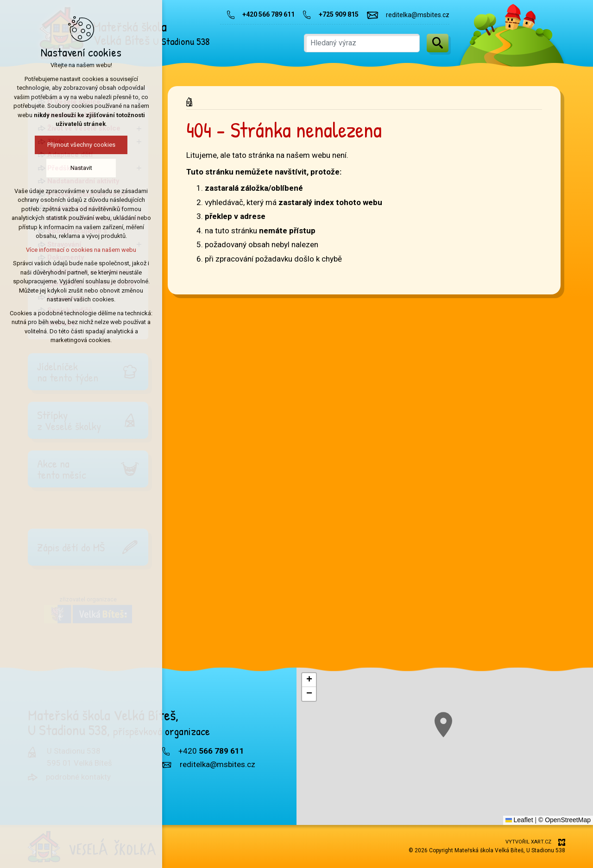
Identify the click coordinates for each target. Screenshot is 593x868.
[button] (562, 805)
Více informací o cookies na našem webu (76, 250)
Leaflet (519, 820)
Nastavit (77, 168)
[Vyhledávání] (438, 43)
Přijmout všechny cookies (77, 145)
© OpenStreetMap (565, 820)
